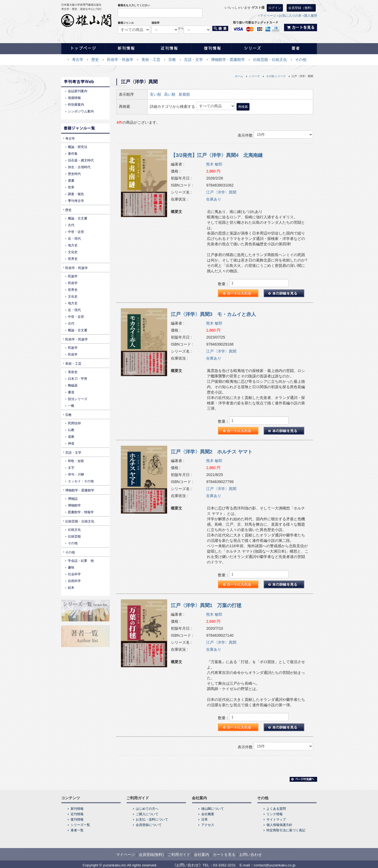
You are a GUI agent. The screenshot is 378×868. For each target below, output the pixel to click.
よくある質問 (276, 809)
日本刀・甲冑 (78, 379)
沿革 (204, 819)
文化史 (73, 252)
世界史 (73, 259)
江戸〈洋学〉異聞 (221, 192)
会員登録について (149, 825)
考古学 (78, 60)
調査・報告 (76, 194)
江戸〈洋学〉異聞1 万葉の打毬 (206, 605)
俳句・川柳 (76, 474)
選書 (71, 181)
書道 (71, 392)
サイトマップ (276, 819)
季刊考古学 (76, 201)
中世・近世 (76, 232)
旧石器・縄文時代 (81, 160)
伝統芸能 (74, 536)
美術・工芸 (151, 60)
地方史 (73, 245)
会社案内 (202, 855)
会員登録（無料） (301, 8)
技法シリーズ (78, 399)
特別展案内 (76, 105)
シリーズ (254, 76)
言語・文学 (193, 60)
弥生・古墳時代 (79, 167)
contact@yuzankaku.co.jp (275, 865)
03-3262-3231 (225, 865)
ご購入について (147, 814)
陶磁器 (73, 385)
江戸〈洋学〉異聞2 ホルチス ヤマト (212, 452)
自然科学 (74, 581)
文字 (71, 468)
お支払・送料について (152, 819)
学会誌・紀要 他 (81, 561)
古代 (71, 225)
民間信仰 (74, 423)
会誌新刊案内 (78, 91)
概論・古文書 (78, 218)
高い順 (170, 94)
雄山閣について (213, 809)
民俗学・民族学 (120, 60)
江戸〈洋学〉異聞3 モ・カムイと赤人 (213, 314)
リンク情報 (275, 814)
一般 (71, 406)
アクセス (208, 825)
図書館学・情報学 (81, 512)
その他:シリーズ (276, 76)
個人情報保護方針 (279, 825)
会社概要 (208, 814)
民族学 (73, 276)
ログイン (275, 8)
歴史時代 (74, 174)
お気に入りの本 (290, 16)
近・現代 (74, 239)
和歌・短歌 (76, 461)
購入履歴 (311, 16)
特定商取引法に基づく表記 (286, 830)
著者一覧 (77, 830)
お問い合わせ (251, 855)
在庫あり (214, 199)
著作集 (73, 154)
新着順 (184, 94)
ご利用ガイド (179, 855)
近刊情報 (77, 814)
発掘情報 (74, 98)
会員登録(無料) (151, 855)
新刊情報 (77, 809)
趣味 (71, 567)
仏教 (71, 430)
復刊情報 (77, 819)
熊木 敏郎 (214, 164)
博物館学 (74, 505)
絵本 (71, 588)
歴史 (95, 60)
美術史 (73, 372)
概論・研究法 (78, 147)
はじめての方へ (147, 809)
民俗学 (73, 283)
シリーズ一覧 (80, 825)
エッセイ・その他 (81, 481)
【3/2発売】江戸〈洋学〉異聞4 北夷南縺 (217, 155)
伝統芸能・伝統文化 (270, 60)
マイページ (268, 16)
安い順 (155, 94)
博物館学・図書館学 (228, 60)
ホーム (239, 76)
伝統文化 (74, 530)
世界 (71, 187)
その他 (301, 60)
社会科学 (74, 574)
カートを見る (224, 855)
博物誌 (73, 499)
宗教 (172, 60)
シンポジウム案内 (81, 111)
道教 (71, 437)
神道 (71, 443)
